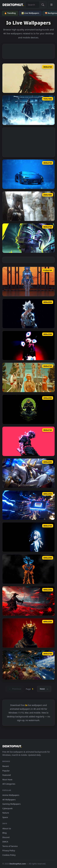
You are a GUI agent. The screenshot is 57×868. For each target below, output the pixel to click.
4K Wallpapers (9, 800)
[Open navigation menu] (51, 5)
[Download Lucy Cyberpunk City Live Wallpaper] (29, 238)
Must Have (7, 779)
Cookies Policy (9, 855)
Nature (6, 813)
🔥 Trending (10, 13)
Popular (6, 771)
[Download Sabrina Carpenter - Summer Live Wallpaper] (29, 377)
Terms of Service (10, 846)
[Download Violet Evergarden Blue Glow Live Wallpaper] (29, 537)
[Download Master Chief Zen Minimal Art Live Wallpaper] (29, 409)
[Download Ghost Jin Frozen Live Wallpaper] (29, 110)
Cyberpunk (7, 808)
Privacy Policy (9, 850)
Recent (6, 766)
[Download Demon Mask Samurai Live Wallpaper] (29, 441)
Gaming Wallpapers (12, 804)
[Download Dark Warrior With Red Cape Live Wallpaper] (29, 78)
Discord (6, 837)
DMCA (5, 842)
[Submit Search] (43, 5)
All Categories (9, 784)
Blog (4, 833)
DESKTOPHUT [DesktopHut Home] (13, 5)
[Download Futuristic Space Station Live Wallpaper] (29, 665)
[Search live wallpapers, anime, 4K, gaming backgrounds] (32, 5)
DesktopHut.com (18, 864)
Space (5, 817)
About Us (7, 828)
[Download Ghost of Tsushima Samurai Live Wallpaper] (29, 601)
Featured (7, 775)
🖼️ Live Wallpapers (30, 13)
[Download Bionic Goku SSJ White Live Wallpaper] (29, 313)
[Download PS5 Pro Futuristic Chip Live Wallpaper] (29, 505)
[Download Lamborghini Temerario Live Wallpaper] (29, 174)
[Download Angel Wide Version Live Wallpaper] (29, 206)
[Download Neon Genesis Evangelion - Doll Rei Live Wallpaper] (29, 282)
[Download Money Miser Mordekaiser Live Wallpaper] (29, 473)
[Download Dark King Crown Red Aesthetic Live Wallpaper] (29, 633)
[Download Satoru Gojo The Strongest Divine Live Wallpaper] (29, 345)
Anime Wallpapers (11, 795)
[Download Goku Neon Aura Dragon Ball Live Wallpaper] (29, 569)
